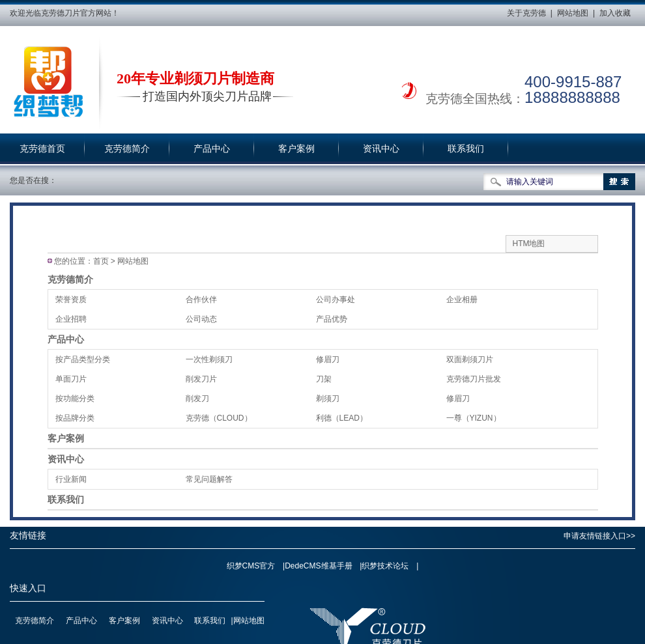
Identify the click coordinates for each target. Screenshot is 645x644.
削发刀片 (201, 379)
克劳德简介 (127, 149)
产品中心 (212, 149)
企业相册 (462, 300)
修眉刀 (328, 359)
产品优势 (332, 319)
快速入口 (28, 588)
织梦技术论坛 (385, 566)
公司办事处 (336, 300)
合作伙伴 (201, 300)
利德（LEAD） (342, 418)
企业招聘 (71, 319)
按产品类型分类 (83, 359)
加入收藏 (615, 13)
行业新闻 (71, 479)
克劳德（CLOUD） (219, 418)
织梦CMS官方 (251, 566)
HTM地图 (529, 244)
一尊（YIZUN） (474, 418)
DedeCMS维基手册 (318, 566)
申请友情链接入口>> (599, 536)
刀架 (324, 379)
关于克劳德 (526, 13)
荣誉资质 (71, 300)
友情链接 (28, 536)
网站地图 (573, 13)
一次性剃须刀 (209, 359)
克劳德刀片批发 (474, 379)
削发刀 (197, 399)
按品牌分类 (75, 418)
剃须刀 (328, 399)
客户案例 (296, 149)
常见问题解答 (209, 479)
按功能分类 (75, 399)
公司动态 (201, 319)
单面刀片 (71, 379)
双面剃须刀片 (470, 359)
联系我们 (466, 149)
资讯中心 (381, 149)
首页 (101, 261)
